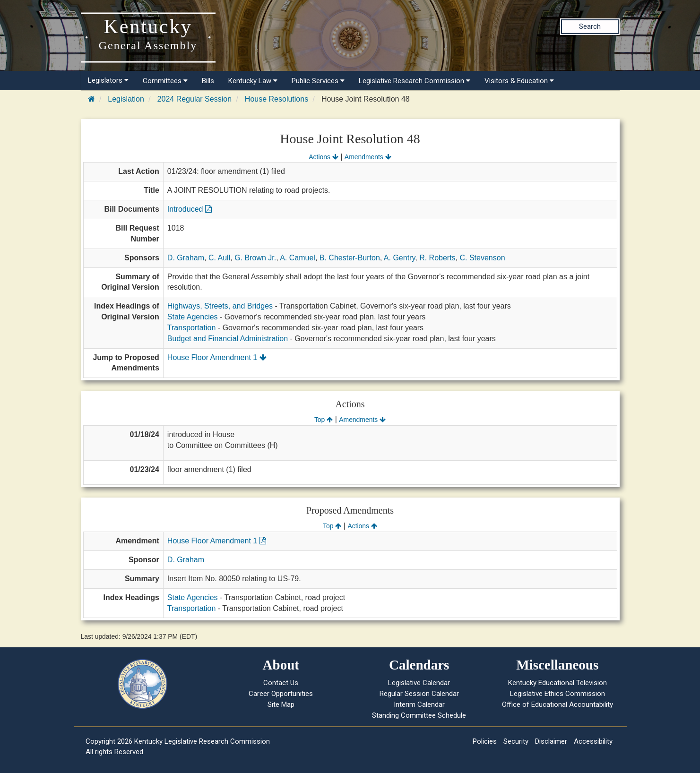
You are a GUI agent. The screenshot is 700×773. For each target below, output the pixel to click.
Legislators (108, 80)
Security (516, 741)
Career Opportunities (281, 694)
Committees (165, 81)
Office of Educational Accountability (557, 704)
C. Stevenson (482, 258)
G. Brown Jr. (255, 258)
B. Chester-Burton (350, 258)
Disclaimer (551, 741)
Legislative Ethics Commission (557, 694)
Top (324, 420)
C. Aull (219, 258)
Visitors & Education (519, 81)
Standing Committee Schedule (419, 715)
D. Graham (186, 258)
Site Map (281, 704)
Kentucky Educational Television (557, 683)
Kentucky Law (253, 81)
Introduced (190, 209)
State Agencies (193, 317)
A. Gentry (399, 258)
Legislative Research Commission (415, 81)
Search (590, 26)
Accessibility (593, 741)
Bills (208, 81)
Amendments (368, 157)
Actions (323, 157)
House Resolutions (277, 99)
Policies (485, 741)
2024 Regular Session (194, 99)
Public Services (318, 81)
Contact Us (281, 683)
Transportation (192, 328)
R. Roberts (437, 258)
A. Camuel (298, 258)
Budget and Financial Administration (228, 339)
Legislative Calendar (419, 683)
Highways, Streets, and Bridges (220, 306)
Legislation (126, 99)
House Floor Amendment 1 (217, 357)
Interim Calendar (419, 704)
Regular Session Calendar (419, 694)
